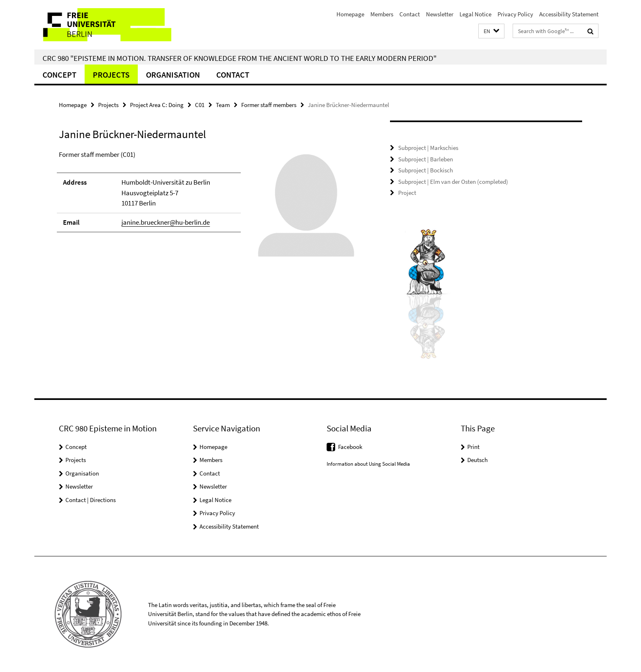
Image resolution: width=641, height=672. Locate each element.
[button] (491, 31)
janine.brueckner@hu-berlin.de (166, 222)
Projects (111, 75)
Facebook (350, 447)
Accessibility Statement (569, 14)
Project (407, 193)
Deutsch (477, 460)
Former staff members (269, 105)
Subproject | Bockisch (426, 170)
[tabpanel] (209, 207)
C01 (200, 105)
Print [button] (473, 447)
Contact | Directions (91, 500)
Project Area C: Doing (157, 105)
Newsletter (440, 14)
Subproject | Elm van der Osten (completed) (453, 182)
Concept (59, 75)
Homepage (350, 14)
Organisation (173, 75)
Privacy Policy (515, 14)
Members (382, 14)
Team (223, 105)
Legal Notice (475, 14)
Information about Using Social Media (368, 464)
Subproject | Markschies (428, 148)
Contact (410, 14)
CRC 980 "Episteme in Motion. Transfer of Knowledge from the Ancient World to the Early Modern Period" (240, 58)
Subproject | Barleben (426, 159)
